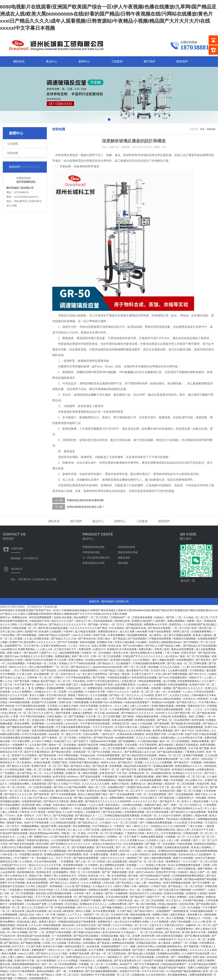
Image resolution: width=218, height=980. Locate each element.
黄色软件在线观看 (100, 879)
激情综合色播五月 (75, 946)
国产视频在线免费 (44, 727)
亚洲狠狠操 (60, 769)
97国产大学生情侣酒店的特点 (103, 681)
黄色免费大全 (195, 915)
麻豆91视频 (62, 791)
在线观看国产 (164, 911)
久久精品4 (106, 823)
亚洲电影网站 (146, 769)
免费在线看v (146, 649)
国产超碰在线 (66, 699)
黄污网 (186, 932)
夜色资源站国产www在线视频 (34, 936)
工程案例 (117, 61)
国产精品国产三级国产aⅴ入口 (41, 653)
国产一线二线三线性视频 (143, 904)
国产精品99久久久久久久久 (188, 688)
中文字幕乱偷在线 (103, 869)
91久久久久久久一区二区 (192, 939)
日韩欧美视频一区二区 (24, 628)
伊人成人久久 (75, 830)
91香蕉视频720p (99, 702)
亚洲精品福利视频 (144, 777)
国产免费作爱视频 (178, 674)
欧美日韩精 (43, 844)
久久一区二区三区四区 (126, 823)
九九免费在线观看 (178, 670)
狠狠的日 (49, 780)
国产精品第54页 (80, 837)
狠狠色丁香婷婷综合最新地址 (33, 840)
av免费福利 (160, 685)
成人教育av (156, 635)
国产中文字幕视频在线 (147, 964)
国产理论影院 (49, 670)
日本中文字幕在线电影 (35, 734)
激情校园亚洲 (181, 911)
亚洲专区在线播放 (42, 777)
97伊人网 (161, 674)
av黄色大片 (99, 649)
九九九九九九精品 (170, 667)
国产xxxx (164, 678)
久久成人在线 (25, 674)
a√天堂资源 (59, 830)
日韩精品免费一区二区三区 (198, 833)
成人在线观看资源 (118, 861)
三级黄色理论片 (185, 798)
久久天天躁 (61, 890)
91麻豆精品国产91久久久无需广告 (45, 957)
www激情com (9, 649)
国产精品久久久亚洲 (18, 766)
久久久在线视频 (99, 695)
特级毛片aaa (12, 656)
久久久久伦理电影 (68, 961)
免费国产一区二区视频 (185, 943)
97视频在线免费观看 (160, 639)
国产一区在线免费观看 (122, 794)
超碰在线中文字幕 (112, 830)
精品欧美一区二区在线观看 (180, 784)
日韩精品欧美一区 (76, 688)
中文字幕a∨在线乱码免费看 (149, 819)
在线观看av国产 (117, 787)
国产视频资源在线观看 (20, 727)
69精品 (35, 681)
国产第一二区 (174, 617)
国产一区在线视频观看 (181, 794)
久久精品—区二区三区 (196, 617)
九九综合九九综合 (180, 695)
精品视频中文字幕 (96, 929)
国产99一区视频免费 (117, 893)
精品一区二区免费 (130, 936)
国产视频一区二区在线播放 (161, 844)
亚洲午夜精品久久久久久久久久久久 (86, 957)
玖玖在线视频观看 (134, 844)
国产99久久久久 (198, 674)
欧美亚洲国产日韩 (156, 734)
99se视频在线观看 (20, 702)
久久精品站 (150, 851)
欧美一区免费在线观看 (96, 854)
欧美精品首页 (44, 872)
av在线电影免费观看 (107, 851)
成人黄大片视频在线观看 (178, 635)
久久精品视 (16, 709)
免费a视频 (54, 709)
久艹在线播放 (8, 773)
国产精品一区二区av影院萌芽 (174, 720)
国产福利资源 (42, 794)
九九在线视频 (76, 692)
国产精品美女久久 (88, 823)
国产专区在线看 (105, 847)
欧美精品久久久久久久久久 (188, 773)
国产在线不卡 (81, 741)
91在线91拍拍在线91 (97, 660)
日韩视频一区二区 (176, 837)
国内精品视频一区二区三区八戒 (188, 777)
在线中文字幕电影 (205, 858)
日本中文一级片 (123, 869)
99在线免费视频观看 (41, 617)
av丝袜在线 (93, 946)
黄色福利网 (153, 950)
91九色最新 (195, 907)
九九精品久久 (145, 685)
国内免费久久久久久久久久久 (40, 642)
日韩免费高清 (207, 943)
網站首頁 (19, 61)
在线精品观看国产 (111, 946)
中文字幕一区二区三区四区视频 (104, 716)
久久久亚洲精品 (141, 660)
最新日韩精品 (178, 915)
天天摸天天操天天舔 (126, 727)
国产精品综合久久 (81, 667)
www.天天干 (75, 918)
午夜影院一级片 (123, 826)
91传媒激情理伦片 (49, 808)
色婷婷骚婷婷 (17, 699)
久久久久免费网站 (22, 692)
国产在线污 (139, 950)
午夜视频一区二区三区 (91, 964)
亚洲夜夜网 (15, 819)
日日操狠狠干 (124, 663)
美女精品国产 (49, 699)
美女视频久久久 (45, 858)
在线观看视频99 (78, 890)
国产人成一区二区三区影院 (91, 861)
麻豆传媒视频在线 (71, 748)
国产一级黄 (170, 805)
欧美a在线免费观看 (123, 720)
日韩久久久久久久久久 (113, 858)
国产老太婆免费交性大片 (128, 961)
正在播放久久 (150, 890)
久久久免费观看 (160, 922)
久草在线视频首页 (69, 900)
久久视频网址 (102, 968)
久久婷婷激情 (56, 904)
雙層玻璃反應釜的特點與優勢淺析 (85, 500)
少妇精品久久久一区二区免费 (50, 692)
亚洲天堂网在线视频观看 (170, 709)
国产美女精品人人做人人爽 (132, 883)
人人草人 (73, 646)
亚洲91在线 (65, 702)
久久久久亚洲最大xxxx (132, 840)
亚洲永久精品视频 (125, 642)
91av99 (160, 713)
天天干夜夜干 (132, 837)
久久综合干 (152, 791)
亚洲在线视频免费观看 (17, 777)
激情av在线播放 (46, 971)
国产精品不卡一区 (170, 801)
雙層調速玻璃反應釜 (94, 547)
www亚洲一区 (57, 734)
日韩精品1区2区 (121, 724)
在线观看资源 (39, 784)
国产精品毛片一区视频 (130, 762)
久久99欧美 (26, 861)
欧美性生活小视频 (97, 791)
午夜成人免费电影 (177, 897)
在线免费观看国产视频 (119, 759)
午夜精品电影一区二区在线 (42, 663)
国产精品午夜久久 (187, 702)
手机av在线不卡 (109, 840)
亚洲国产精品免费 (80, 953)
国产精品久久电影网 (171, 879)
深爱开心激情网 (79, 879)
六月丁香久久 (44, 815)
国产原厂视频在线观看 (115, 872)
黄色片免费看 (9, 953)
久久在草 (12, 780)
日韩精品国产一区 (121, 617)
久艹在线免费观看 (62, 936)
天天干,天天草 (64, 858)
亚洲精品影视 (135, 624)
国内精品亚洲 (122, 621)
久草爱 (15, 716)
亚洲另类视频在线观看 (60, 893)
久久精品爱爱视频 (120, 709)
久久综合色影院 (55, 724)
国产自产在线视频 (68, 642)
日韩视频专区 (93, 812)
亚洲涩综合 (175, 624)
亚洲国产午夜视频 (91, 900)
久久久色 (69, 886)
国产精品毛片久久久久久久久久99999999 (108, 801)
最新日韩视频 (90, 773)
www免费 (142, 632)
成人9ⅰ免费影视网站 (113, 798)
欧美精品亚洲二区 (139, 773)
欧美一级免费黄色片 (170, 861)
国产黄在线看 (22, 681)
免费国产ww (41, 837)
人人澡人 (188, 692)
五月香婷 (52, 706)
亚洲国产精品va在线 (139, 787)
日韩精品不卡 (147, 727)
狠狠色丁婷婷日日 (78, 695)
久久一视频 (130, 946)
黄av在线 (5, 964)
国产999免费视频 (27, 635)
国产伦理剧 (99, 678)
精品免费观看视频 (70, 653)
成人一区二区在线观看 (169, 692)
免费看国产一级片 (30, 759)
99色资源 (203, 699)
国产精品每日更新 (62, 752)
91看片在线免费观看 (160, 632)
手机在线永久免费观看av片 (181, 819)
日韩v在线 (7, 854)
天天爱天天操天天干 (143, 674)
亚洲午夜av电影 (16, 879)
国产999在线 (7, 706)
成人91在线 (55, 911)
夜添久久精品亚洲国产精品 (93, 794)
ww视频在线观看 (125, 738)
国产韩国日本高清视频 (25, 929)
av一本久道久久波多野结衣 (93, 674)
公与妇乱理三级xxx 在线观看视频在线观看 (87, 720)
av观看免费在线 (206, 769)
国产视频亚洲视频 (31, 943)
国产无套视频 (77, 716)
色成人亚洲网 (99, 646)
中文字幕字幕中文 (25, 685)
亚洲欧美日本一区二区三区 (36, 830)
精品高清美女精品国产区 (138, 766)
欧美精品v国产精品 (23, 897)
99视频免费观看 (84, 699)
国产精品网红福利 (206, 904)
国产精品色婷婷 (48, 755)
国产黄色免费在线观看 (81, 851)
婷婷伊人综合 (109, 762)
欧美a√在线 (115, 646)
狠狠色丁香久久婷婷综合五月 (60, 876)
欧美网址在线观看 (146, 720)
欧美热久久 (107, 706)
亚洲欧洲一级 (73, 773)
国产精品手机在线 (104, 738)
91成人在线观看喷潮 (87, 808)
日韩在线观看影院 (103, 621)
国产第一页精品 (103, 731)
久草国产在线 (159, 886)
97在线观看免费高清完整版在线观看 (20, 738)
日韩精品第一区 (82, 752)
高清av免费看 (22, 724)
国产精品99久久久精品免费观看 (188, 812)
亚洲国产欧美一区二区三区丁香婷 (50, 766)
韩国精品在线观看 (99, 890)
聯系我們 (182, 61)
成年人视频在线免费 (163, 660)
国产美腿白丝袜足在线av (87, 932)
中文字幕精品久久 (103, 826)
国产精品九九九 (59, 883)
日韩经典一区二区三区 (40, 678)
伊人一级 (135, 890)
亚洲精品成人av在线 (61, 798)
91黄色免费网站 (117, 635)
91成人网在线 (9, 713)
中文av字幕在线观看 (46, 861)
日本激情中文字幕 (37, 851)
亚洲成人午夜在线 (156, 865)
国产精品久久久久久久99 (19, 794)
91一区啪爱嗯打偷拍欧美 (29, 854)
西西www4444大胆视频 (104, 741)
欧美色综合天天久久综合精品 (146, 893)
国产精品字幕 (129, 769)
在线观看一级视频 (161, 688)
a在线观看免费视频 (151, 780)
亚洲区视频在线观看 (163, 706)
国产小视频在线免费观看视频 (156, 823)
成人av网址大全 (194, 780)
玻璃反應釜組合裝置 (94, 563)
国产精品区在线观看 (160, 628)
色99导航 (5, 946)
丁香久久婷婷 (195, 826)
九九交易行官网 (38, 745)
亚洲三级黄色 (76, 660)
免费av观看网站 (176, 621)
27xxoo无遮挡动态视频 (147, 869)
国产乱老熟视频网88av (104, 780)
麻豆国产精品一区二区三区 (56, 681)
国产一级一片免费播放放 (70, 971)
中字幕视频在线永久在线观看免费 (102, 918)
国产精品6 (129, 716)
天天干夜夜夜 (38, 812)
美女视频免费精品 (178, 975)
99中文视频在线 (187, 869)
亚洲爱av (137, 621)
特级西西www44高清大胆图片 (73, 780)
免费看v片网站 (161, 915)
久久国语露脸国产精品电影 (67, 840)
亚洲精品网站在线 (165, 830)
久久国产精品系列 (60, 837)
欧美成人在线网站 (202, 847)
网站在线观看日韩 (141, 915)
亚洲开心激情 (118, 854)
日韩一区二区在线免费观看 (152, 794)
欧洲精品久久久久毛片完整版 (37, 656)
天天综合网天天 (149, 798)
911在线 (60, 685)
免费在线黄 (85, 649)
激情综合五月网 (9, 861)
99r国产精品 (54, 812)
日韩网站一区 (115, 837)
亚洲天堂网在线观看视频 (45, 731)
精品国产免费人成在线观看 (56, 826)
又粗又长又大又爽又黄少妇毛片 (167, 925)
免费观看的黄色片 (108, 632)
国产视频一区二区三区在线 (90, 819)
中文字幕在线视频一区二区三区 (113, 975)
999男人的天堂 (182, 632)
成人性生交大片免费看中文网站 (132, 922)
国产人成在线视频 (77, 950)
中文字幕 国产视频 (199, 748)
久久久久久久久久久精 (119, 819)
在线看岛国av (168, 738)
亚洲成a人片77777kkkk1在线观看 (77, 663)
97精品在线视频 (208, 734)
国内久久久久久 (18, 667)
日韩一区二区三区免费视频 (19, 893)
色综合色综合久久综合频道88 (195, 854)
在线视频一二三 (135, 865)
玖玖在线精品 (117, 628)
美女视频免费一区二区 (47, 674)
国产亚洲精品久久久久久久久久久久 (71, 844)
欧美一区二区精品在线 (32, 720)
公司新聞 (13, 144)
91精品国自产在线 (40, 621)
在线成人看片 (120, 939)
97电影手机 (85, 738)
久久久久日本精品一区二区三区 (130, 925)
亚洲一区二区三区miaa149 (144, 879)
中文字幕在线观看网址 (79, 678)
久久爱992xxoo (154, 699)
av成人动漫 (101, 699)
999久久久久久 (57, 950)
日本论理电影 (196, 823)
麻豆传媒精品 (166, 745)
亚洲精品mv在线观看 (163, 702)
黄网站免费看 (29, 808)
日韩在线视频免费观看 (191, 727)
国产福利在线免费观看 (86, 858)
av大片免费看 (97, 950)
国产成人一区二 (16, 975)
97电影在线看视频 (65, 907)
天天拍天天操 (158, 670)
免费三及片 (73, 685)
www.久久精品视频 (142, 724)
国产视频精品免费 (110, 808)
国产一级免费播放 (181, 957)
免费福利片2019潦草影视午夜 (41, 900)
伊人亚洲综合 (25, 762)
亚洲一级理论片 (26, 815)
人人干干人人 (75, 915)
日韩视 (207, 865)
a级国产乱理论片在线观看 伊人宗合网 (46, 660)
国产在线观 (23, 731)
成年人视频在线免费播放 (37, 918)
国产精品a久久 (106, 663)
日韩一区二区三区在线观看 (106, 656)
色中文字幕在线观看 (158, 812)
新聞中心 (84, 61)
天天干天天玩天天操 (153, 971)
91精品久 (160, 617)
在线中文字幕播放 (77, 805)
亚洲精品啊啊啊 (55, 688)
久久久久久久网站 (118, 929)
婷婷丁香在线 (22, 950)
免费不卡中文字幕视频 (13, 883)
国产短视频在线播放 (83, 847)
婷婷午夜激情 (63, 713)
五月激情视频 (119, 876)
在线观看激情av (185, 929)
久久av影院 (148, 695)
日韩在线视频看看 (178, 685)
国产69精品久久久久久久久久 (138, 713)
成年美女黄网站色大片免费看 (147, 653)
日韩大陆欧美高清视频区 (170, 936)
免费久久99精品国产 (199, 968)
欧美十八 (187, 801)
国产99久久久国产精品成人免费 (163, 646)
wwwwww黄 (113, 713)
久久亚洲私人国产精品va (33, 624)
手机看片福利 (54, 720)
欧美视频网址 (61, 872)
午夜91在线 (33, 975)
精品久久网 (183, 830)
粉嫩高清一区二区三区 (199, 925)
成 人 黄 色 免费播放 (33, 688)
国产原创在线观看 (91, 777)
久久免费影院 (12, 808)
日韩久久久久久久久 (118, 692)
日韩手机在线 (125, 900)
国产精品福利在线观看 (92, 897)
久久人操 (26, 798)
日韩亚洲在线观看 (143, 617)
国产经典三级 (60, 918)
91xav (171, 865)
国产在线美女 (136, 699)
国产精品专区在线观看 (22, 844)
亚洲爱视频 (38, 724)
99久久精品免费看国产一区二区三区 (49, 667)
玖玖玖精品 (72, 904)
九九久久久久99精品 (148, 738)
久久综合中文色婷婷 (170, 815)
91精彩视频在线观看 (202, 911)
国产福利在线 (12, 943)
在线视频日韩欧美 (161, 773)
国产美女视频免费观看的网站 (102, 971)
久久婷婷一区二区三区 (96, 709)
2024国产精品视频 (194, 900)
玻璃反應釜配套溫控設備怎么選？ (85, 507)
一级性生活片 (108, 734)
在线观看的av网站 (20, 784)
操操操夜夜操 (41, 847)
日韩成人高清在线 (88, 876)
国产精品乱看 (100, 766)
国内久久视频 (83, 911)
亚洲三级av (104, 639)
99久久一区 (43, 915)
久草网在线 (21, 978)
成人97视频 (169, 681)
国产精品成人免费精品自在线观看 (116, 943)
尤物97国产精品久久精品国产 (54, 635)
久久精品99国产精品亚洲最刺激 (184, 971)
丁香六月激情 (172, 653)
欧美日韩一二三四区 (131, 851)
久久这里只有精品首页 (142, 929)
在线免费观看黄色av (189, 681)
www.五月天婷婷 (82, 635)
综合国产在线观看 (154, 961)
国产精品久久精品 (81, 766)
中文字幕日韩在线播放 (33, 716)
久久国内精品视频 (148, 741)
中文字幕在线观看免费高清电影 (73, 727)
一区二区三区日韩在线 (151, 932)
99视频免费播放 (31, 826)
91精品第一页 (149, 815)
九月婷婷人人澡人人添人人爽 (163, 840)
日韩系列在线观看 (37, 879)
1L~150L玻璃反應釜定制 (96, 558)
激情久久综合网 (70, 731)
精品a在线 (69, 925)
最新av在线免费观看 (183, 649)
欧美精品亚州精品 (76, 759)
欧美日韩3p (203, 731)
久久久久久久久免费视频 (159, 762)
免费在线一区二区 (10, 907)
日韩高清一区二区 (60, 847)
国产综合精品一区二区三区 (40, 939)
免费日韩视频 (208, 745)
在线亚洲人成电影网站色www (165, 642)
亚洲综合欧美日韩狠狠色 (131, 734)
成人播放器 (165, 943)
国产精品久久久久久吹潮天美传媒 (132, 731)
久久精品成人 (129, 932)
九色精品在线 (47, 791)
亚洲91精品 (75, 943)
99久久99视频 (20, 932)
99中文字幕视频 (89, 706)
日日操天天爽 (176, 734)
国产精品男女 (204, 660)
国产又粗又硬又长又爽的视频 (175, 890)
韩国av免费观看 (201, 741)
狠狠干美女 (201, 794)
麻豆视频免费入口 (71, 709)
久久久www (130, 830)
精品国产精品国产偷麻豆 (172, 968)
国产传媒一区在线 (98, 624)
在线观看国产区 (13, 646)
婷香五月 (15, 798)
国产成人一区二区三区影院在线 (109, 953)
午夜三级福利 (58, 915)
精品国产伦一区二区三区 (143, 861)
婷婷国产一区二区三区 (97, 915)
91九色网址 (84, 869)
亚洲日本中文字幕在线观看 (17, 847)
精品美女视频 (201, 801)
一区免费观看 (66, 861)
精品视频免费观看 (138, 635)
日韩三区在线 (92, 830)
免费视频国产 (39, 950)
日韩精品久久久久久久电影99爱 (168, 826)
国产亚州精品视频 (64, 815)
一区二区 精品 (79, 833)
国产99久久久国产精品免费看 (70, 787)
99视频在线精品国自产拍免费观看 (77, 922)
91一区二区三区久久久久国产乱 (36, 713)
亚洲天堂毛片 (189, 653)
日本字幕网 (66, 819)
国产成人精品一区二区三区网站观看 (187, 663)
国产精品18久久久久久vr (143, 939)
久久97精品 (211, 709)
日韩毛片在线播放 (59, 879)
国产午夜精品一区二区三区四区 (60, 738)
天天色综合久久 (96, 759)
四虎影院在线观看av (206, 844)
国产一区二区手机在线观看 (139, 957)
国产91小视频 (149, 968)
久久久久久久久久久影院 (203, 950)
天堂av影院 (79, 681)
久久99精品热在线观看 (64, 823)
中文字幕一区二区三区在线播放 (106, 833)
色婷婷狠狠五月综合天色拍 (39, 890)
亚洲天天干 (162, 695)
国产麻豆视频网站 (133, 918)
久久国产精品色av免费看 (202, 964)
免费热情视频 (91, 840)
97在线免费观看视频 (109, 755)
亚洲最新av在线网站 (169, 953)
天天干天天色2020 (103, 727)
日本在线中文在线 (86, 925)
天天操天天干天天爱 (203, 830)
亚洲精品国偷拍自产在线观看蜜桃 (63, 854)
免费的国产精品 (153, 805)
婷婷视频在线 (105, 961)
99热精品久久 (88, 961)
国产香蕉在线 (173, 932)
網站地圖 (123, 563)
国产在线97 (109, 900)
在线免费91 (87, 975)
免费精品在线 (20, 617)
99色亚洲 (22, 925)
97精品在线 (86, 731)
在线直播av (16, 890)
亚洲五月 (75, 883)
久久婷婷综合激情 (15, 769)
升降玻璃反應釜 (91, 552)
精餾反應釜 (124, 558)
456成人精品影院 (168, 904)
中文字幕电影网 (148, 745)
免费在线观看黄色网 (201, 975)
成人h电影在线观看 (86, 632)
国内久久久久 (141, 826)
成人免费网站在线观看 (112, 865)
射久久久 (27, 907)
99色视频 (201, 798)
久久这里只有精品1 (73, 812)
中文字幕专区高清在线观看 (95, 724)
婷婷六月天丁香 (161, 787)
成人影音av (172, 656)
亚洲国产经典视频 (193, 755)
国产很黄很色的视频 (143, 709)
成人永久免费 (127, 632)
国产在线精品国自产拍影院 (155, 876)
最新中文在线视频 (183, 858)
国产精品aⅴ (48, 975)
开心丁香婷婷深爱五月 (27, 670)
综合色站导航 (187, 904)
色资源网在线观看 (73, 865)
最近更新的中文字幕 (138, 670)
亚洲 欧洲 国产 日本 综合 (114, 773)
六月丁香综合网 (118, 699)
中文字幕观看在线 (171, 833)
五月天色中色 (32, 646)
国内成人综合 (27, 915)
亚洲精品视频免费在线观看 (181, 961)
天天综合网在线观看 (117, 897)
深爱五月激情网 (206, 961)
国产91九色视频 (102, 752)
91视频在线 (138, 975)
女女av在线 (72, 724)
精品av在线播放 (173, 699)
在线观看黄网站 (89, 670)
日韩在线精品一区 (57, 716)
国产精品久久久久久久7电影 (52, 953)
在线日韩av (59, 805)
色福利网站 (132, 798)
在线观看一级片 (190, 840)
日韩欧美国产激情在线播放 (84, 762)
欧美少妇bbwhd (111, 932)
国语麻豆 (188, 815)
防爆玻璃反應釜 (127, 547)
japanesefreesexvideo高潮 (108, 667)
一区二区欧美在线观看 (40, 787)
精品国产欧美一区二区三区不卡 (126, 791)
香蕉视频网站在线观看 (119, 950)
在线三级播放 (197, 897)
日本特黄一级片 (83, 893)
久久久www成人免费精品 (126, 968)
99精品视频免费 (52, 925)
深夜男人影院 (162, 649)
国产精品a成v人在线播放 (142, 953)
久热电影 (202, 893)
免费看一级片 (195, 621)
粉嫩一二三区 (179, 907)
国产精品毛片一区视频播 (188, 762)
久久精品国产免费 (37, 904)
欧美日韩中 (36, 780)
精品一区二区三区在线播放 (195, 656)
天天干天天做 (43, 897)
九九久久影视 (96, 805)
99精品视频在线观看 (148, 716)
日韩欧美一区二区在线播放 (97, 653)
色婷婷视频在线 (26, 872)
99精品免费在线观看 (112, 745)
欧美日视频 (143, 688)
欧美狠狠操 (117, 702)
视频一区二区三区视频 (39, 769)
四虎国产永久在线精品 (25, 755)
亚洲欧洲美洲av (27, 649)
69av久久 (118, 752)
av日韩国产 (200, 890)
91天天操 (99, 713)
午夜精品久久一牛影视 (199, 918)
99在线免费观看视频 (150, 681)
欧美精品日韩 (167, 791)
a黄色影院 (68, 911)
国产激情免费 (162, 724)
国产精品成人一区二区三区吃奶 (186, 886)
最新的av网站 (8, 840)
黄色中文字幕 (199, 932)
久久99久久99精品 (42, 741)
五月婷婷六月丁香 (43, 907)
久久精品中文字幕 (95, 692)
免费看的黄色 (96, 688)
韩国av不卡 (196, 678)
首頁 (202, 129)
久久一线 (105, 876)
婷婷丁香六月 (201, 787)
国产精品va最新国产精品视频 (201, 879)
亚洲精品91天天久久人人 (94, 904)
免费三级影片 (15, 653)
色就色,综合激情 (63, 617)
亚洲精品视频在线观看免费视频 (122, 815)
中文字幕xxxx (40, 798)
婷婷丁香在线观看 (181, 922)
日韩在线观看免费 (147, 748)
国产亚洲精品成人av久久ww (140, 752)
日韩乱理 (166, 716)
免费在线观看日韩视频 (164, 854)
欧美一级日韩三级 (202, 628)
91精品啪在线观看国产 (137, 702)
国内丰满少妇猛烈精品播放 (53, 628)
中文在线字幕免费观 (12, 748)
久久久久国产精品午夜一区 (180, 713)
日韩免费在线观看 (49, 929)
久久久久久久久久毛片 (146, 801)
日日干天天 (18, 946)
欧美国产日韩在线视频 (59, 932)
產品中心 (52, 61)
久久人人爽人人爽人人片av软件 (132, 706)
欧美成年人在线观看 (51, 632)
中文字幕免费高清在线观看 (31, 706)
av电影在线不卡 (168, 939)
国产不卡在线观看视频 (64, 794)
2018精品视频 (91, 748)
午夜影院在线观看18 (119, 678)
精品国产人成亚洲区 (154, 621)
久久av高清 (181, 823)
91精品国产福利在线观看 (14, 833)
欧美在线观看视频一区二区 (120, 688)
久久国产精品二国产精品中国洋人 (136, 911)
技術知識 (13, 153)
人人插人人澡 (45, 649)
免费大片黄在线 (121, 784)
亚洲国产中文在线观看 (44, 702)
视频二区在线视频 (174, 780)
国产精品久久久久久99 (64, 639)
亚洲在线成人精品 (27, 922)
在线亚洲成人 (146, 830)
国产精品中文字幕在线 (57, 801)
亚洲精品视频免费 (163, 766)
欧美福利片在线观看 (184, 769)
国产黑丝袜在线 (87, 639)
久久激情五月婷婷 (69, 706)
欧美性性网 (148, 936)
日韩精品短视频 (110, 936)
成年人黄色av (203, 929)
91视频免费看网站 (202, 632)
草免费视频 (116, 766)
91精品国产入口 (63, 741)
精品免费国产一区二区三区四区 (91, 617)
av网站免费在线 (118, 904)
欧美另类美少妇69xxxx (66, 777)
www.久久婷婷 (26, 953)
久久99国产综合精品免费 (196, 953)
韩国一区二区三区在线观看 (85, 872)
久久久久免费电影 (92, 883)
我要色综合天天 (197, 706)
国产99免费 (104, 925)
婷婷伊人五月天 (45, 685)
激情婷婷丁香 (135, 858)
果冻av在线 (19, 911)
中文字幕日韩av (208, 702)
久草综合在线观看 (204, 692)
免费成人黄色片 (48, 922)
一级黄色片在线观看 (35, 709)
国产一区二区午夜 (126, 847)
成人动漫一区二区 (181, 787)
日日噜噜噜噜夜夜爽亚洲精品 (188, 876)
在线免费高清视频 (135, 812)
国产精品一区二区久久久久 (125, 695)
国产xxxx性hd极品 (134, 646)
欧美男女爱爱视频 (163, 731)
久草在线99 (33, 699)
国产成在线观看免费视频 (204, 851)
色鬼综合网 (87, 685)
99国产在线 (100, 635)
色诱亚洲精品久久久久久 (189, 766)
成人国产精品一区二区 (30, 773)
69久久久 (85, 646)
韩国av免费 (201, 815)
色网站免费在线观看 (152, 837)
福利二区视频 (197, 716)
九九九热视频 (59, 943)
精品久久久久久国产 (63, 621)
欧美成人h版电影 (203, 635)
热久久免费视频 (175, 918)
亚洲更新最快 (17, 904)
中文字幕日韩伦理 (57, 695)
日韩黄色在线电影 (133, 805)
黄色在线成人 (113, 805)
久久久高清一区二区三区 (201, 837)
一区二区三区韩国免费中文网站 (118, 748)
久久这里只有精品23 (139, 854)
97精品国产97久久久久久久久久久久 (143, 656)
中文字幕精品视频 (68, 755)
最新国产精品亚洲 (88, 745)
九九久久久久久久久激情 (96, 784)
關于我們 (149, 61)
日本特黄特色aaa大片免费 (59, 968)
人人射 (185, 667)
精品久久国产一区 (200, 872)
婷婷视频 (181, 706)
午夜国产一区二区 (110, 769)
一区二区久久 (118, 624)
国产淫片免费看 (201, 883)
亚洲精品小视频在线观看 (97, 939)
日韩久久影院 (129, 808)
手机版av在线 (88, 755)
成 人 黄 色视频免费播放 (175, 950)
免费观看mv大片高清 (156, 624)
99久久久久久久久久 (89, 907)
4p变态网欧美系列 (125, 685)
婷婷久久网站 (122, 886)
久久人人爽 (199, 922)
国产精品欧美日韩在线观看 (186, 724)
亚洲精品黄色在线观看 (177, 847)
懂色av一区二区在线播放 (63, 745)
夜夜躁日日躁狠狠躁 (185, 639)
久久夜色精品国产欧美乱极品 (200, 624)
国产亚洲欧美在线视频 (198, 936)
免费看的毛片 (105, 922)
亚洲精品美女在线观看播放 (174, 851)
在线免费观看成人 (39, 978)
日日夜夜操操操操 (68, 670)
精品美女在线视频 (37, 911)
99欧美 (65, 833)
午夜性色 (24, 812)
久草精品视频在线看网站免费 (149, 663)
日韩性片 (59, 678)
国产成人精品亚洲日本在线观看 (139, 755)
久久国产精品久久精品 (112, 670)
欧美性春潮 (198, 720)
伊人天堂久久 (174, 900)
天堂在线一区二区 (155, 918)
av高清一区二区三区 (143, 692)
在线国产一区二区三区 (30, 869)
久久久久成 (35, 925)
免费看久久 (67, 808)
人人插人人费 (25, 837)
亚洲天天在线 (119, 879)
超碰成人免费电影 (83, 713)
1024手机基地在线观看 (203, 667)
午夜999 (68, 632)
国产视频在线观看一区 (65, 897)
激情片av (5, 617)
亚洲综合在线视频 (174, 893)
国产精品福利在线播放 (170, 752)
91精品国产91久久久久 (14, 865)
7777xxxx (10, 815)
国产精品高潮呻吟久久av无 (188, 808)
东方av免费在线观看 (104, 911)
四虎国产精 (31, 632)
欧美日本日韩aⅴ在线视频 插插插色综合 (160, 946)
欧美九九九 (153, 833)
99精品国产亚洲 (104, 685)
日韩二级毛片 (192, 759)
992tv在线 (208, 759)
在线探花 (191, 893)
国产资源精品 (84, 886)
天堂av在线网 (91, 734)
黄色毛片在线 (121, 653)
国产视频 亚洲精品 (112, 907)
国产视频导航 (192, 946)
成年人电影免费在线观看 (158, 858)
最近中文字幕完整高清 (37, 752)
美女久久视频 (37, 695)
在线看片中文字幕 (130, 971)
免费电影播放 (63, 656)
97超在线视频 (185, 844)
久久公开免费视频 (54, 773)
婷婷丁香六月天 (81, 656)
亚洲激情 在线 (105, 642)
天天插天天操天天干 (66, 649)
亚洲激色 (5, 628)
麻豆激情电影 (156, 784)
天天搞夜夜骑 (52, 869)
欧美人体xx (31, 791)
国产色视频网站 (127, 741)
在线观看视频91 (185, 660)
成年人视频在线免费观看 (173, 748)
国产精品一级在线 (120, 674)
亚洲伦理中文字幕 (166, 872)
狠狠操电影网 (68, 869)
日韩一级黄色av (141, 886)
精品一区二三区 (97, 787)
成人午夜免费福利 (47, 961)
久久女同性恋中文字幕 (190, 738)
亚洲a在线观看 (42, 762)
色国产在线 (191, 734)
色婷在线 (41, 893)
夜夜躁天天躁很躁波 (187, 745)
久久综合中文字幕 (135, 907)
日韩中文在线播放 (32, 968)
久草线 (46, 943)
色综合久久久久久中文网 (14, 695)
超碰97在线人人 (165, 929)
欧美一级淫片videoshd (142, 872)
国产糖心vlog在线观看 (87, 798)
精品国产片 (127, 964)
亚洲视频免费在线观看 (188, 865)
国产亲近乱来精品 (113, 812)
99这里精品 (155, 883)
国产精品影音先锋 (136, 628)
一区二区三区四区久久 (190, 805)
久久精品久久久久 (103, 886)
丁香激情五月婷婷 (195, 752)
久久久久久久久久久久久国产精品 (89, 628)
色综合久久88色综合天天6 (107, 844)
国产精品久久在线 (166, 727)
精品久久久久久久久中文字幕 (45, 865)
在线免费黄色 (180, 716)
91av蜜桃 (142, 642)
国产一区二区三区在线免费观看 (60, 964)
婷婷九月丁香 (84, 621)
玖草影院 (23, 780)
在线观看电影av (120, 890)
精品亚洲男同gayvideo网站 (45, 833)
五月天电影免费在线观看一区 (167, 759)
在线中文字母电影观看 (37, 823)
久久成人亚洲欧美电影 (37, 639)
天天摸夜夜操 (197, 670)
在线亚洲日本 (129, 681)
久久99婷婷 (92, 865)
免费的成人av (139, 784)
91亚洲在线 (163, 957)
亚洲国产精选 (60, 762)
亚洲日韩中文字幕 (25, 961)
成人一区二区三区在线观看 (150, 900)
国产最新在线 (167, 798)
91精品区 (183, 872)
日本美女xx (190, 699)
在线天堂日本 (68, 674)
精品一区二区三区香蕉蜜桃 (175, 741)
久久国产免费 (34, 946)
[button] (109, 119)
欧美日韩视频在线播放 (69, 939)
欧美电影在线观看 (121, 660)
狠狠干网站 (162, 777)
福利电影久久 (115, 957)
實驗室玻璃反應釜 (128, 552)
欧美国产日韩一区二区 (202, 685)
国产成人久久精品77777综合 (65, 784)
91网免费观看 (81, 702)
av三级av (17, 900)
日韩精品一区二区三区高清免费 (42, 748)
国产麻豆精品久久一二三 (89, 815)
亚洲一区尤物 (77, 791)
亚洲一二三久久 (194, 709)
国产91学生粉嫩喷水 (158, 907)
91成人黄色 (57, 759)
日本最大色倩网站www (54, 646)
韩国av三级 (36, 876)
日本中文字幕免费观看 (23, 971)
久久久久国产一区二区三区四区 (200, 861)
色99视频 (153, 667)
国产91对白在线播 (10, 968)
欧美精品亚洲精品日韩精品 (83, 769)
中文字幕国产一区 (25, 858)
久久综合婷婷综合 (156, 975)
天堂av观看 (131, 745)
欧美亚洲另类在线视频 (145, 678)
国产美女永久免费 (10, 688)
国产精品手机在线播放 (86, 936)
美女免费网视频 (82, 826)
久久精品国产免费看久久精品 (155, 808)
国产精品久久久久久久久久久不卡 (68, 624)
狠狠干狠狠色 (205, 869)
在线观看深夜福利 (32, 801)
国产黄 (45, 759)
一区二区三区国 (181, 628)
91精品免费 (126, 777)
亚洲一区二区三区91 (68, 975)
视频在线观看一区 (128, 780)
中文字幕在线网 (21, 741)
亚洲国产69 (16, 642)
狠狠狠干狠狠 (15, 823)
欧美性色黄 (28, 805)
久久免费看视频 (58, 851)
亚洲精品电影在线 (146, 943)
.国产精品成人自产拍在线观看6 (130, 639)
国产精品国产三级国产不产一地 (148, 897)
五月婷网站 (112, 964)
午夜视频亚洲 (110, 777)
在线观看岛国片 (179, 678)
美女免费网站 (141, 759)
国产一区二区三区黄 (135, 667)
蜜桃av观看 (77, 801)
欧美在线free (98, 837)
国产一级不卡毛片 (185, 731)
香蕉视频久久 (169, 869)
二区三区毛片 (12, 826)
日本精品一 (7, 670)
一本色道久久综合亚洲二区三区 (41, 819)
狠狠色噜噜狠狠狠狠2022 (26, 964)
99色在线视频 (87, 642)
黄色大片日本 (74, 734)
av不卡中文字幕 (84, 968)
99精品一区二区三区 (170, 755)
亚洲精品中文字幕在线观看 (122, 649)
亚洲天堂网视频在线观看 (177, 883)
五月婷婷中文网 (120, 915)
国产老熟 (133, 876)
